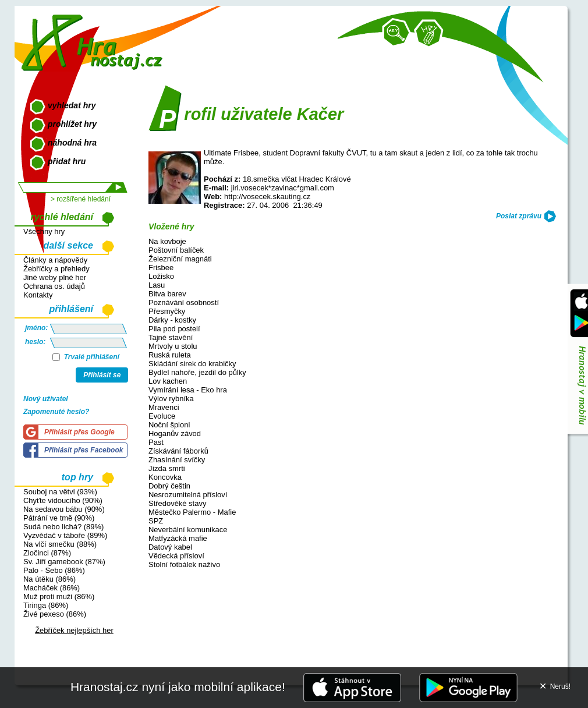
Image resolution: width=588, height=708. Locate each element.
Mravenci (164, 407)
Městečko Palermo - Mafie (192, 512)
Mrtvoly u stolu (173, 346)
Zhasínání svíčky (177, 460)
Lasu (157, 285)
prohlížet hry (72, 124)
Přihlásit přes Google (79, 432)
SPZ (156, 521)
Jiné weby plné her (55, 277)
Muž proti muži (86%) (59, 597)
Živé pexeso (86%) (55, 614)
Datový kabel (170, 547)
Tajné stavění (171, 337)
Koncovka (165, 477)
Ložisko (161, 276)
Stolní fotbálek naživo (184, 564)
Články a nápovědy (55, 260)
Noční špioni (169, 425)
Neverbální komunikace (188, 530)
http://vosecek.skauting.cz (267, 197)
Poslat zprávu (519, 216)
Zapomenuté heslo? (56, 412)
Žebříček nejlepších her (74, 630)
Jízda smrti (167, 468)
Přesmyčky (167, 311)
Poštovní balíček (176, 250)
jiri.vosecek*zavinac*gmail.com (283, 188)
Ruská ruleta (170, 355)
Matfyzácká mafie (178, 538)
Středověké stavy (177, 503)
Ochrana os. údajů (54, 286)
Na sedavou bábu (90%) (64, 509)
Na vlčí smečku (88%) (60, 544)
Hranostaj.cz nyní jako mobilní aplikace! (178, 687)
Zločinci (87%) (47, 553)
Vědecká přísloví (176, 556)
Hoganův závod (175, 433)
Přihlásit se (102, 375)
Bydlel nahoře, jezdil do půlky (197, 372)
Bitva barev (167, 294)
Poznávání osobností (184, 302)
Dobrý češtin (169, 486)
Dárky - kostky (172, 320)
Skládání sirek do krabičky (192, 364)
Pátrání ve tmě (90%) (59, 518)
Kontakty (38, 295)
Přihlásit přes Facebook (84, 450)
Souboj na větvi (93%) (60, 492)
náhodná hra (72, 143)
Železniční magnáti (180, 259)
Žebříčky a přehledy (56, 269)
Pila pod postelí (174, 329)
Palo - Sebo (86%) (54, 570)
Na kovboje (167, 241)
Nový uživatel (46, 399)
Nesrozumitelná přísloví (188, 495)
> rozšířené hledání (81, 199)
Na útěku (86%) (49, 579)
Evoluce (162, 416)
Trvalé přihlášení (86, 357)
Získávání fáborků (178, 451)
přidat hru (67, 161)
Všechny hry (44, 231)
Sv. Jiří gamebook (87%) (64, 562)
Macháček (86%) (52, 588)
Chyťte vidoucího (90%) (63, 500)
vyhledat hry (72, 105)
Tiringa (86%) (46, 605)
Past (156, 442)
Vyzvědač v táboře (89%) (65, 535)
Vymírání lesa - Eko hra (188, 390)
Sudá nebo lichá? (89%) (63, 527)
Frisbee (161, 268)
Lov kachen (168, 381)
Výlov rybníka (171, 399)
